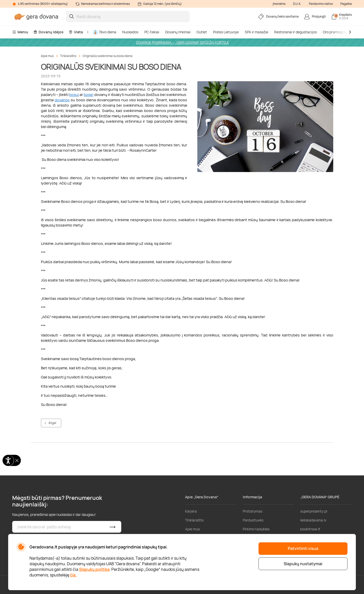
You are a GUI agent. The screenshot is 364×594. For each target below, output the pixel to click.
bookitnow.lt (310, 529)
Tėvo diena (105, 32)
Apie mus (47, 56)
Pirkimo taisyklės (256, 529)
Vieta (76, 32)
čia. (73, 575)
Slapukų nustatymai (303, 564)
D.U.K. (297, 4)
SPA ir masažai (256, 32)
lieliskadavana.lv (313, 520)
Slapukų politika (94, 569)
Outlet (202, 32)
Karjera (191, 511)
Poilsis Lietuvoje (226, 32)
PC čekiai (152, 32)
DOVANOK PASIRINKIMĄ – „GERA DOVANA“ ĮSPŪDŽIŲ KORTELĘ (183, 43)
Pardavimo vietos (321, 4)
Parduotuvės (253, 520)
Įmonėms (279, 4)
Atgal (52, 423)
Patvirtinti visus (303, 548)
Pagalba (346, 4)
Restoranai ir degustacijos (295, 32)
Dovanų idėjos (48, 32)
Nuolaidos (130, 32)
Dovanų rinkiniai (178, 32)
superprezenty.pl (314, 511)
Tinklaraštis (68, 56)
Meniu (20, 32)
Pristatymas (253, 511)
